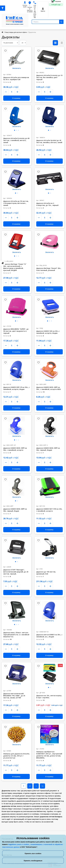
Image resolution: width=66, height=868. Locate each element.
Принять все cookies (33, 853)
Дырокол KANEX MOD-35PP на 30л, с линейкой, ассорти (15, 449)
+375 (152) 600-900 (35, 15)
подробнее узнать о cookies (19, 844)
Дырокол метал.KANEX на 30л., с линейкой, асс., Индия (49, 636)
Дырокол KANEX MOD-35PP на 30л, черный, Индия (48, 449)
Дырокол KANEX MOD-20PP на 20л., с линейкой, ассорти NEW (48, 388)
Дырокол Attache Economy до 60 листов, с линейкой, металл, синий (16, 140)
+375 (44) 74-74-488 (35, 8)
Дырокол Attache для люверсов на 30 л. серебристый (16, 78)
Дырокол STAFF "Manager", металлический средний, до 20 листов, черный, (16, 572)
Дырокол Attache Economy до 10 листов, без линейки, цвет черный (49, 77)
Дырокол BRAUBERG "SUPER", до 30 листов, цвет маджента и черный (16, 331)
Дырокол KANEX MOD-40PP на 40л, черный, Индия (15, 510)
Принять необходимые (33, 861)
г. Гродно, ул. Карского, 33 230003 (30, 9)
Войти (43, 11)
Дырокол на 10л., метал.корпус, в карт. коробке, (49, 697)
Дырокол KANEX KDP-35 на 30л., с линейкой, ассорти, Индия (16, 388)
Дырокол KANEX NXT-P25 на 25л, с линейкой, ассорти (49, 510)
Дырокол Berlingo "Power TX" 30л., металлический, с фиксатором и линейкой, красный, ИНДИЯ (15, 267)
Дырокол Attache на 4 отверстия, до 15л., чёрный (47, 204)
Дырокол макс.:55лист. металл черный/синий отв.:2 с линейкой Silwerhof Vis (16, 635)
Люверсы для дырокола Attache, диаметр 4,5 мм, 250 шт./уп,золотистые (16, 756)
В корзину (16, 98)
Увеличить (17, 68)
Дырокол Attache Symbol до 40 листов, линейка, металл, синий (49, 141)
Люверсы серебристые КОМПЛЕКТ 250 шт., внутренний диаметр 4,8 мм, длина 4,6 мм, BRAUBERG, (49, 755)
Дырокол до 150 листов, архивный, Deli (46, 573)
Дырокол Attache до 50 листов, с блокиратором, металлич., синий (16, 203)
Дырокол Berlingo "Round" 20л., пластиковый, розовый (49, 269)
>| (42, 786)
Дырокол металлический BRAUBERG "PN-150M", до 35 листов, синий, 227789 (14, 696)
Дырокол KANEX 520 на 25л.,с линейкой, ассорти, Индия (48, 332)
